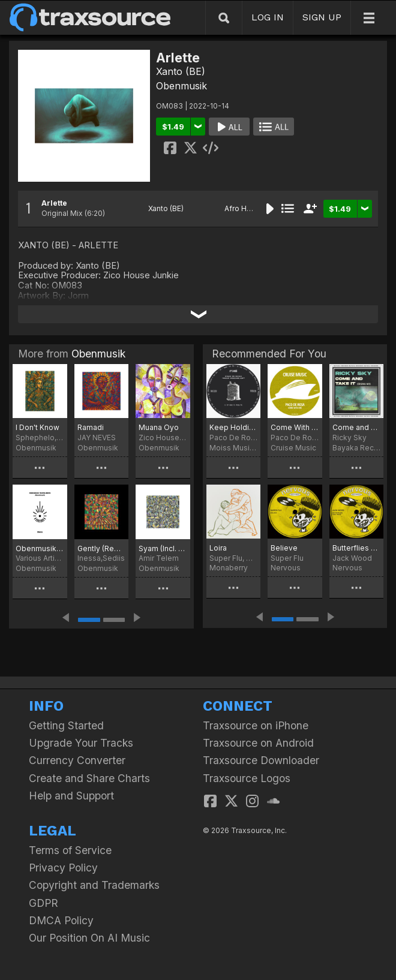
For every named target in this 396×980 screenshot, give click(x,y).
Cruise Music (293, 448)
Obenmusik (181, 86)
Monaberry (229, 568)
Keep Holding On (233, 427)
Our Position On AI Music (89, 938)
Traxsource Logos (247, 778)
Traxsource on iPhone (256, 725)
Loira (218, 548)
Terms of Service (70, 850)
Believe (284, 548)
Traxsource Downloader (261, 760)
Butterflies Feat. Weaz (356, 548)
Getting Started (66, 725)
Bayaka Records (356, 448)
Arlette (54, 203)
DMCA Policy (61, 920)
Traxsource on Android (258, 743)
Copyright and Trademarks (94, 885)
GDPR (43, 903)
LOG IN (268, 17)
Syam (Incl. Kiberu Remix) (163, 548)
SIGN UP (322, 17)
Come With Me (295, 427)
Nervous (286, 568)
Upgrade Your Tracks (81, 743)
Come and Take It (356, 427)
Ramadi (91, 427)
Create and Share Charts (89, 778)
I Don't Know (37, 427)
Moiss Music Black (233, 448)
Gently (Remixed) (102, 548)
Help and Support (71, 796)
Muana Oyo (159, 427)
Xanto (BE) (181, 71)
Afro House (244, 208)
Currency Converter (77, 760)
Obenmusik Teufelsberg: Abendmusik (40, 548)
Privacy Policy (63, 868)
